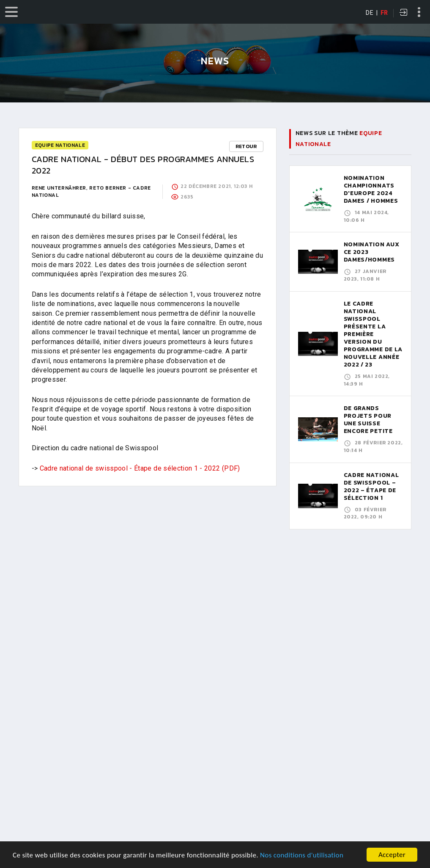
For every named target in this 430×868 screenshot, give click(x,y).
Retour (246, 146)
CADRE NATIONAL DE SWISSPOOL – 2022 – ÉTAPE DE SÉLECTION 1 (371, 486)
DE (370, 13)
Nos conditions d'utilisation (302, 857)
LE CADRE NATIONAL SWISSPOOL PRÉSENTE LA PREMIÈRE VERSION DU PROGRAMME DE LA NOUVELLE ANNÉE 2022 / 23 (373, 334)
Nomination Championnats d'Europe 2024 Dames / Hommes (371, 189)
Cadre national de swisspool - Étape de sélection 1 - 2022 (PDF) (140, 468)
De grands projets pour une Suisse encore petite (368, 420)
